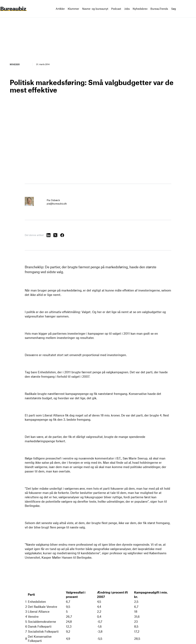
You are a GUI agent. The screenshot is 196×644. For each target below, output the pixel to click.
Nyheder (15, 64)
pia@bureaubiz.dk (57, 204)
